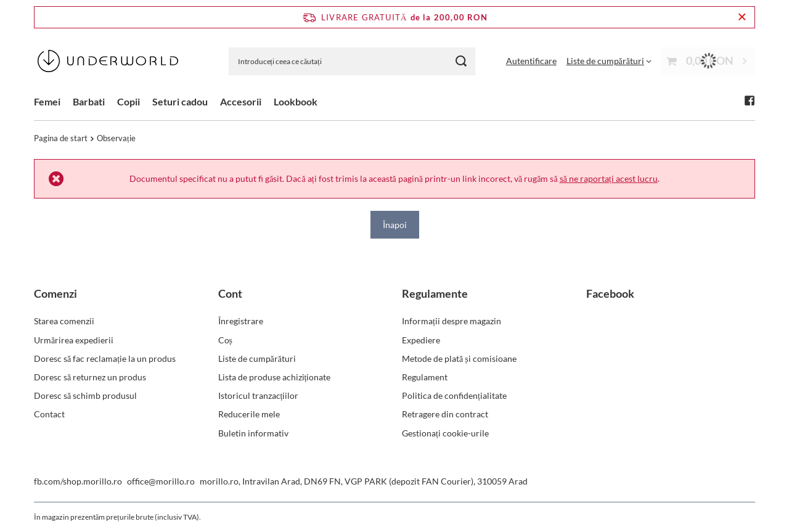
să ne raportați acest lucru (609, 178)
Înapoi (395, 224)
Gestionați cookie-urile (445, 433)
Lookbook (296, 101)
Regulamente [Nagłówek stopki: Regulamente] (435, 293)
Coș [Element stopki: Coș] (225, 340)
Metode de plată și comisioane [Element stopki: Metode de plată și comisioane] (459, 358)
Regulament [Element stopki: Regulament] (425, 377)
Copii (129, 101)
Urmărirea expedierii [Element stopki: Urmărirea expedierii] (74, 340)
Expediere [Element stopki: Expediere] (421, 340)
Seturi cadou (180, 101)
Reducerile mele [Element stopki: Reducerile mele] (249, 414)
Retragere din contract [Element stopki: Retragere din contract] (445, 414)
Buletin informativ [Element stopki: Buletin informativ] (253, 433)
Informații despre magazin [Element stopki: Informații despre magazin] (452, 321)
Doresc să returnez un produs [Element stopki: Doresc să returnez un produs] (90, 377)
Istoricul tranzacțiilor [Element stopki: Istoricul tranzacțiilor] (259, 395)
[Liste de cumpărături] (609, 61)
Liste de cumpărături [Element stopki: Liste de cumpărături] (257, 358)
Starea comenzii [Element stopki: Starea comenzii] (64, 321)
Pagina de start (61, 138)
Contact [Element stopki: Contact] (49, 414)
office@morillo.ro (161, 481)
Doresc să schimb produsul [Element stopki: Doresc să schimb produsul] (85, 395)
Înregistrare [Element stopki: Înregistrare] (241, 321)
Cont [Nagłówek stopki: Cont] (230, 293)
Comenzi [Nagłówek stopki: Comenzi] (55, 293)
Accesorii (241, 101)
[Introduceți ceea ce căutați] (352, 61)
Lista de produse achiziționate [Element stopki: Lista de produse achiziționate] (275, 377)
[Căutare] (461, 61)
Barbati (89, 101)
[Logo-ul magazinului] (108, 61)
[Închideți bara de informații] (742, 17)
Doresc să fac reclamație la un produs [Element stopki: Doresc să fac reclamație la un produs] (105, 358)
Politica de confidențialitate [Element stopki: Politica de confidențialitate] (454, 395)
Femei (47, 101)
